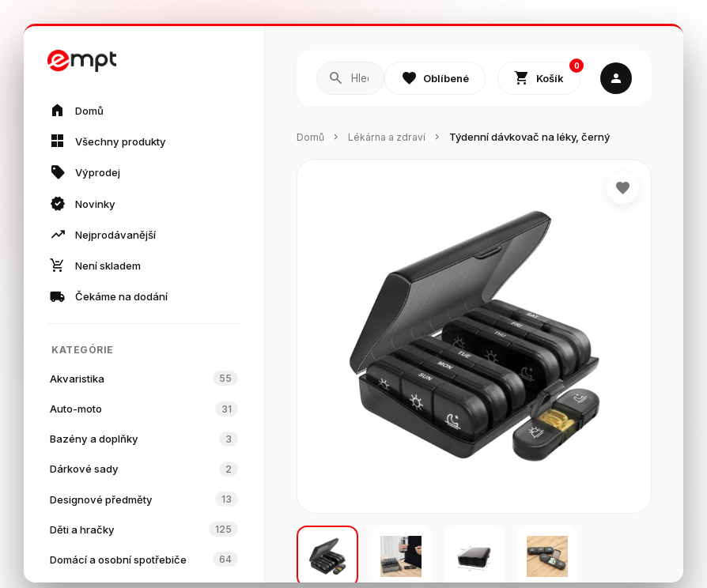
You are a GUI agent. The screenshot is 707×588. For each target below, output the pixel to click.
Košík (547, 75)
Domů (311, 138)
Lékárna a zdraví (390, 138)
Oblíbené (435, 79)
